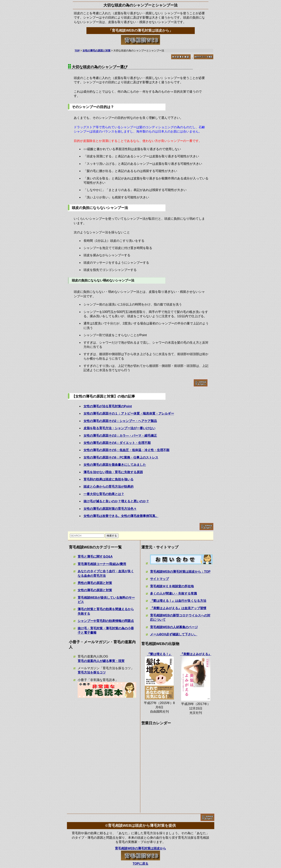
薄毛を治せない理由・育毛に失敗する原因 (113, 472)
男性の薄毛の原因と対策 (95, 583)
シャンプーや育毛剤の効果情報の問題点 (106, 621)
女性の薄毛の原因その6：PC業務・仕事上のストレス (121, 457)
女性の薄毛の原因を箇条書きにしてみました (115, 465)
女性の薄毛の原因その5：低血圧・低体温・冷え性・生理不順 (127, 450)
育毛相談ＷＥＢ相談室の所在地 (172, 586)
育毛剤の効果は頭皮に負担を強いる (108, 479)
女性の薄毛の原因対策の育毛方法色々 (110, 509)
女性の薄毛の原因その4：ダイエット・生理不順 (117, 443)
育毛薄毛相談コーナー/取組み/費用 (102, 564)
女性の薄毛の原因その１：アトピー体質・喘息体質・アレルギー (129, 413)
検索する (112, 536)
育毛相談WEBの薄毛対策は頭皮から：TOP (180, 572)
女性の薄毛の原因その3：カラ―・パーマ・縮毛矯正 (120, 436)
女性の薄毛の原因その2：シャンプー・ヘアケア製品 (120, 421)
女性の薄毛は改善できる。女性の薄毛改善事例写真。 (121, 516)
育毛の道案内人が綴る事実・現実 (101, 661)
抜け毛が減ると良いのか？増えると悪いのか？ (116, 501)
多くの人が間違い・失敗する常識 (173, 593)
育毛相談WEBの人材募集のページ (174, 627)
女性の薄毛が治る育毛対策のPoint (108, 406)
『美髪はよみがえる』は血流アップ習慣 (178, 608)
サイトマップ (159, 579)
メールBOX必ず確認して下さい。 (174, 634)
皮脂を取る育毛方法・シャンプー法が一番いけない (119, 428)
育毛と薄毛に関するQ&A (95, 557)
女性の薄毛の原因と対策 (95, 590)
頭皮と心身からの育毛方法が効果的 (108, 487)
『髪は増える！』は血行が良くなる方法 (178, 601)
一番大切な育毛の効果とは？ (104, 494)
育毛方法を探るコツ (92, 672)
